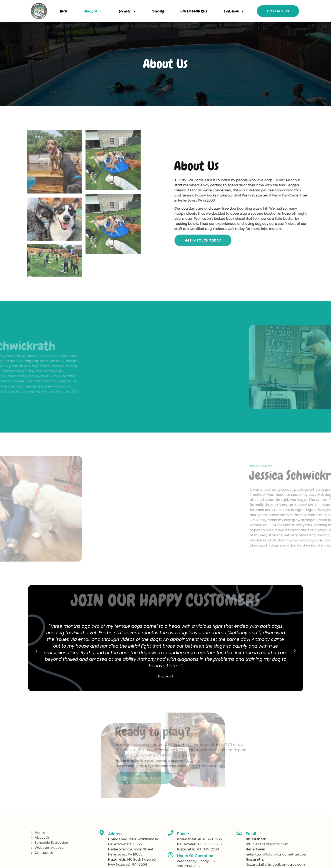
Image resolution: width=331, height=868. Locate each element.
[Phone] (171, 833)
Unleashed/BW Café (194, 11)
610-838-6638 (210, 844)
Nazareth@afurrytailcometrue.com (275, 865)
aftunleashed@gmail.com (267, 844)
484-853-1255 (210, 839)
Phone (183, 834)
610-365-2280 (207, 849)
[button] (36, 651)
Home (64, 11)
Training (158, 11)
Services (128, 11)
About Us (93, 11)
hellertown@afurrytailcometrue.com (276, 854)
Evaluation (234, 11)
